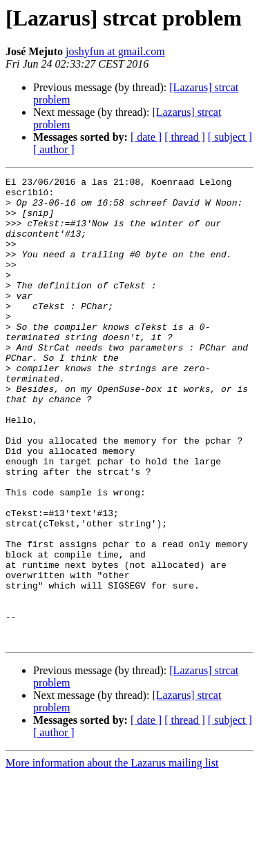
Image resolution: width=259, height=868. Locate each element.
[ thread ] (185, 137)
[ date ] (146, 137)
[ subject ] (230, 137)
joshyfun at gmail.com (115, 51)
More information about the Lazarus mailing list (112, 856)
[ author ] (54, 149)
